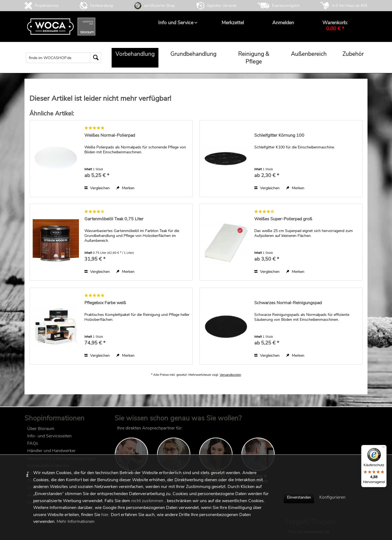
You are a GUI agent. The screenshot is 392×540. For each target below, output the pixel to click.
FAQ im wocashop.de (309, 431)
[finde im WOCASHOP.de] (64, 58)
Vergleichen (97, 188)
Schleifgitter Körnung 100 (279, 135)
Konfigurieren (332, 497)
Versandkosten (230, 380)
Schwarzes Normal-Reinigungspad (288, 303)
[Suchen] (96, 58)
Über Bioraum (41, 431)
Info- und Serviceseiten (49, 439)
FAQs (33, 446)
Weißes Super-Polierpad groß (283, 219)
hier (105, 515)
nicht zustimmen (147, 501)
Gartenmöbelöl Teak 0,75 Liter (114, 219)
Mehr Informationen (76, 521)
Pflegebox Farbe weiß (105, 303)
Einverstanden (299, 497)
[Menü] (383, 448)
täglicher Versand (222, 6)
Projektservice (47, 6)
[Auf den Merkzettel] (125, 188)
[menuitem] (176, 23)
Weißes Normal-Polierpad (110, 135)
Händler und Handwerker (51, 453)
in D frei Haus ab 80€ (350, 6)
